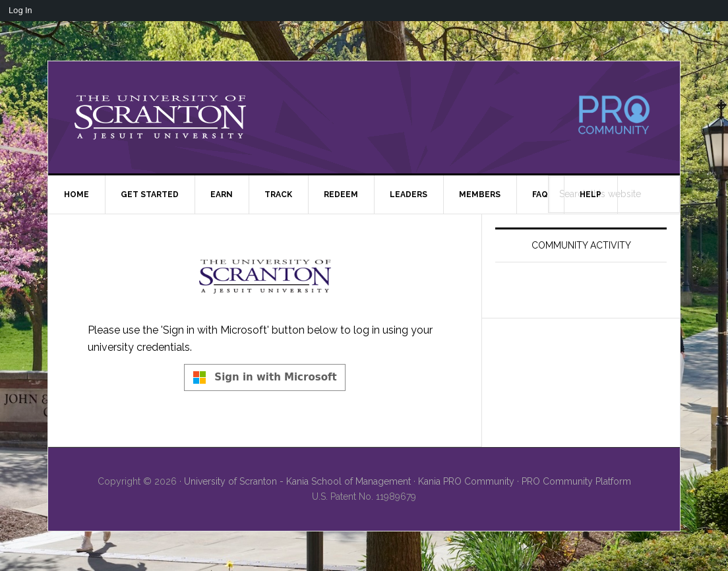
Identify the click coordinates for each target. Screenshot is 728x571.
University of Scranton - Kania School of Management (297, 481)
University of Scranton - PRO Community (160, 117)
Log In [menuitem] (20, 10)
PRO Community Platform (576, 481)
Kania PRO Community (466, 481)
